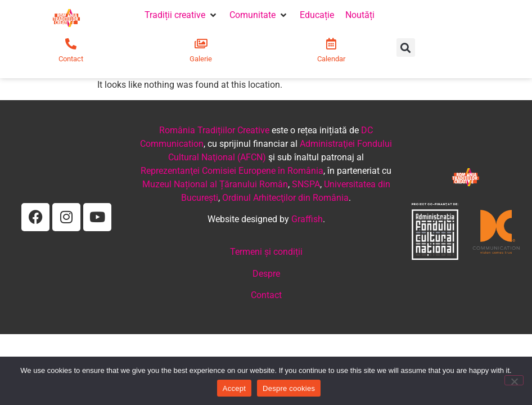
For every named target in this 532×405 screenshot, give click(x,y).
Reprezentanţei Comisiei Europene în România (232, 171)
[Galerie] (201, 44)
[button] (181, 15)
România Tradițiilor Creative (214, 130)
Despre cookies (289, 388)
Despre (266, 274)
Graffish (307, 219)
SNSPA (306, 184)
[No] (514, 380)
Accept (234, 388)
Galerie (201, 59)
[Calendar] (331, 44)
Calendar (331, 59)
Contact (71, 59)
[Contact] (71, 44)
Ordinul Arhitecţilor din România (285, 198)
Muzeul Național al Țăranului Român (215, 184)
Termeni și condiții (266, 252)
